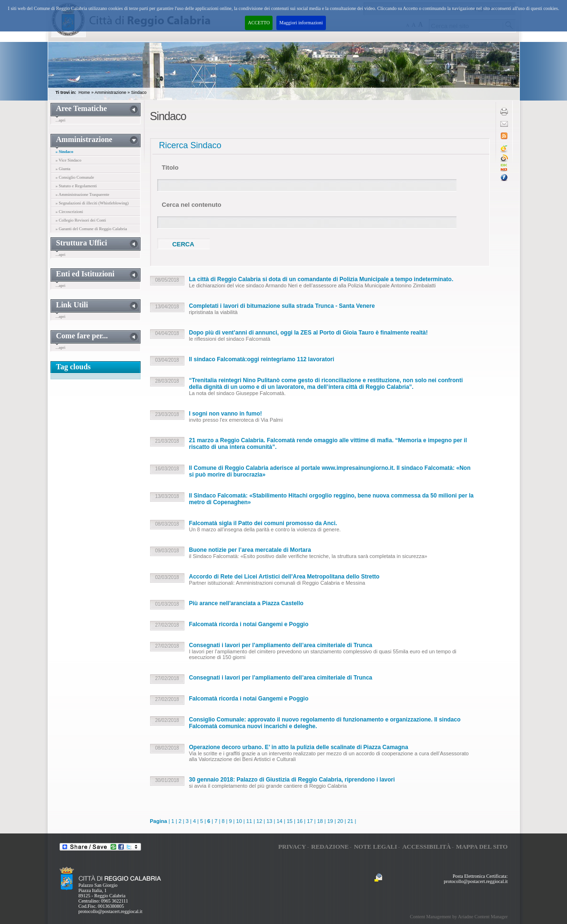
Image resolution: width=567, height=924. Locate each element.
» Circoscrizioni (70, 212)
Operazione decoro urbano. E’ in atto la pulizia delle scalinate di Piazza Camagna (299, 747)
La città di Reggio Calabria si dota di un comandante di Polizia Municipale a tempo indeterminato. (321, 279)
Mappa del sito (482, 847)
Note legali (376, 847)
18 (320, 821)
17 (310, 821)
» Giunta (63, 169)
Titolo (170, 168)
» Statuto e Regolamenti (76, 186)
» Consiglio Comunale (75, 177)
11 (249, 821)
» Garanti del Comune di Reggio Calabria (91, 229)
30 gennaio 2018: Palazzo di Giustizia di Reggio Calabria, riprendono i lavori (292, 780)
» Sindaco (65, 152)
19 (330, 821)
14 (279, 821)
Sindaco (139, 92)
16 (300, 821)
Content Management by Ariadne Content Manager (459, 917)
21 (350, 821)
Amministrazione (110, 92)
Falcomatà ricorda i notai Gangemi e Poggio (249, 624)
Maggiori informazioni (301, 23)
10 (239, 821)
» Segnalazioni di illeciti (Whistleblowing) (92, 203)
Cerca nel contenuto (192, 205)
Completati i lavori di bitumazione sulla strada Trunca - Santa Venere (282, 306)
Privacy (292, 847)
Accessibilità (426, 847)
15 (290, 821)
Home (84, 92)
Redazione (330, 847)
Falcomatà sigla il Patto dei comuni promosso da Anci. (263, 523)
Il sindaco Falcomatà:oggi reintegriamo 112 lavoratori (262, 359)
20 (340, 821)
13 (269, 821)
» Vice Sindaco (69, 160)
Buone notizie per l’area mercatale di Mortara (250, 550)
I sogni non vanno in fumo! (226, 414)
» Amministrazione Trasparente (83, 194)
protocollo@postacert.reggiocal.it (111, 911)
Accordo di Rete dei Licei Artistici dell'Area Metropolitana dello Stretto (284, 577)
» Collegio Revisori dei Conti (81, 220)
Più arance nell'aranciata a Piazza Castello (246, 603)
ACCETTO (259, 23)
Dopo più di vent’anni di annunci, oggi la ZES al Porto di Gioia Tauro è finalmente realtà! (309, 333)
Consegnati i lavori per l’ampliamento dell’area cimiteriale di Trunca (281, 645)
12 (259, 821)
